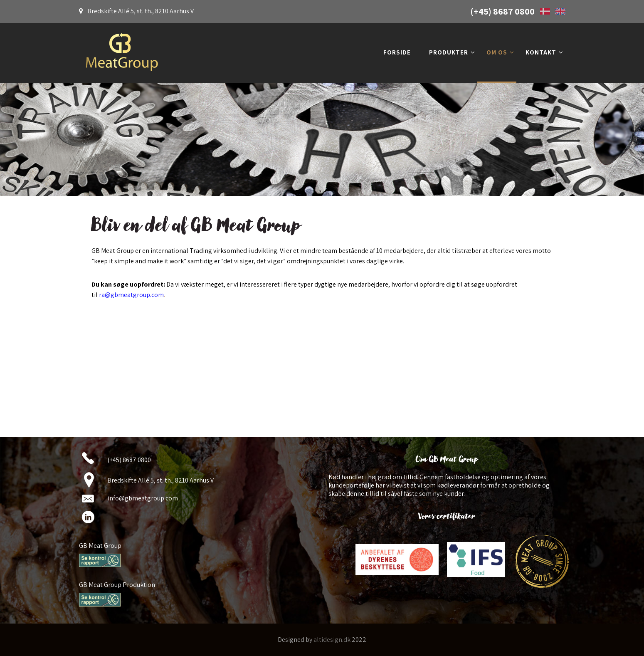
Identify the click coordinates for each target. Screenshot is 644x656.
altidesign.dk (332, 640)
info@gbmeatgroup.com (143, 498)
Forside (397, 52)
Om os (500, 52)
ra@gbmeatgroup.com (131, 295)
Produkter (452, 52)
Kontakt (544, 52)
